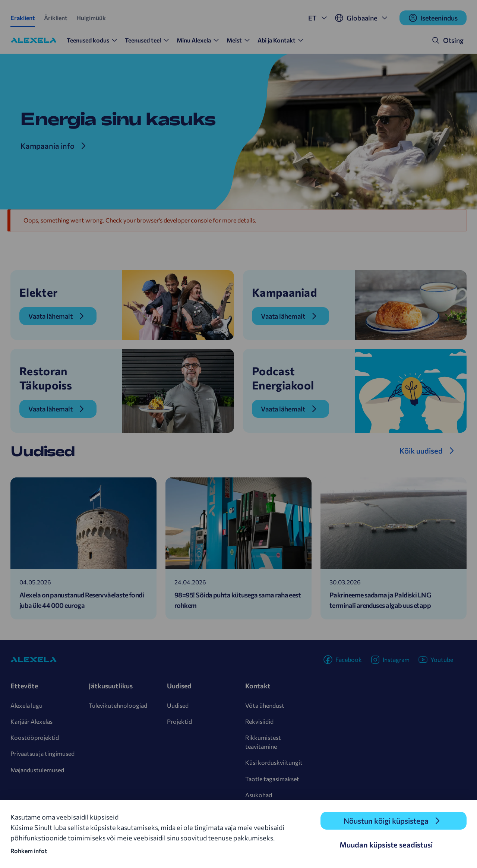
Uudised (178, 705)
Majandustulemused (37, 770)
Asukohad (259, 795)
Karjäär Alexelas (31, 721)
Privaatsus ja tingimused (42, 753)
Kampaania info (48, 146)
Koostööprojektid (35, 737)
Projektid (179, 721)
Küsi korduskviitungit (274, 762)
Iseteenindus (433, 18)
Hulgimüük (91, 18)
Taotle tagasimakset (272, 779)
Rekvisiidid (259, 721)
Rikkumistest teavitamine (263, 742)
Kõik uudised (421, 451)
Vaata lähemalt (50, 316)
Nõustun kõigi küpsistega (386, 821)
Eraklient (23, 18)
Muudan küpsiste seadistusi (386, 845)
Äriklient (56, 18)
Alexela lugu (26, 705)
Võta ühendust (265, 705)
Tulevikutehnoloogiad (118, 705)
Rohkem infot (29, 851)
